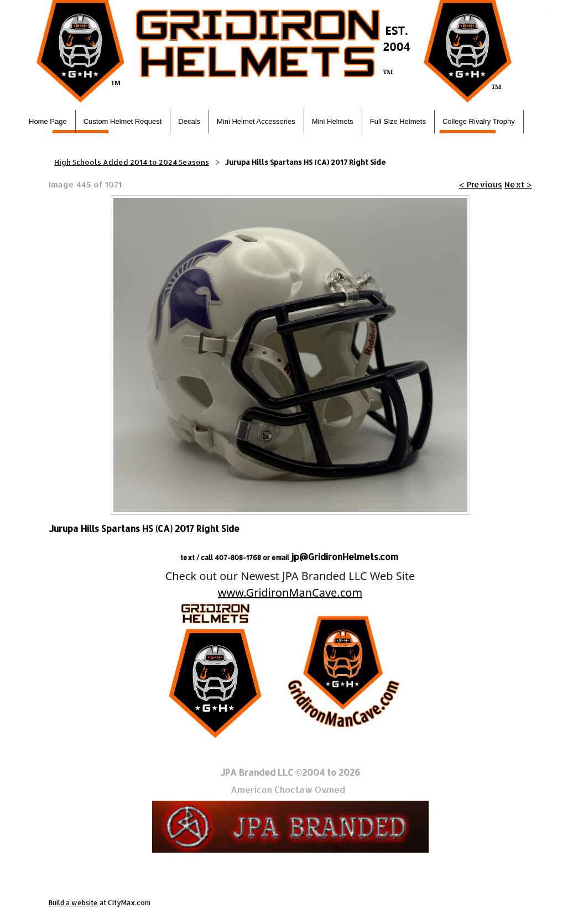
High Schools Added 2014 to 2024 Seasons (132, 162)
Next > (518, 184)
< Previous (481, 184)
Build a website (73, 903)
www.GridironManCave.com (290, 592)
